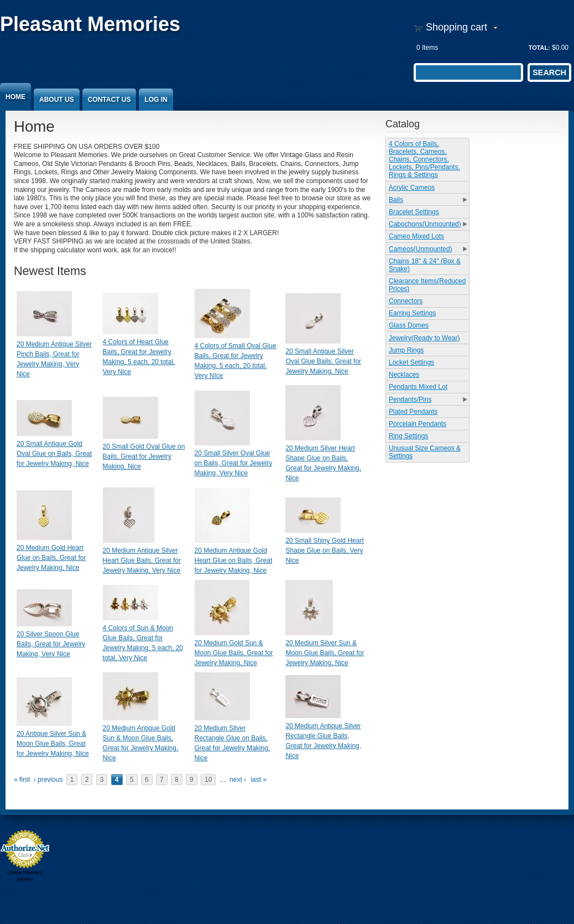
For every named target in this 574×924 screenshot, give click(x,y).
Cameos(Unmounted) (421, 249)
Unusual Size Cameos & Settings (425, 452)
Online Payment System (25, 876)
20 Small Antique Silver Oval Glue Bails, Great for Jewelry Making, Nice (323, 361)
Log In (156, 100)
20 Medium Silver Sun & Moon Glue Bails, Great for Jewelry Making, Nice (325, 653)
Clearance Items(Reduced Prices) (427, 285)
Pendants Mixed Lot (418, 387)
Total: (539, 48)
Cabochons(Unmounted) (425, 224)
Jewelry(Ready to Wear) (424, 338)
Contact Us (109, 100)
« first (22, 780)
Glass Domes (409, 325)
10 (208, 780)
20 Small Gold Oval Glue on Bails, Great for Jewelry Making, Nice (144, 456)
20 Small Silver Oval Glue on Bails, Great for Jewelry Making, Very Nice (234, 463)
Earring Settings (412, 313)
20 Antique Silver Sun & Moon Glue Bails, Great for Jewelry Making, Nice (53, 744)
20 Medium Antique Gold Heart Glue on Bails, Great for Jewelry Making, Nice (234, 560)
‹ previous (48, 780)
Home (15, 97)
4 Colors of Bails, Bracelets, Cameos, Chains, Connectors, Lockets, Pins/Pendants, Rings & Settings (424, 159)
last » (259, 780)
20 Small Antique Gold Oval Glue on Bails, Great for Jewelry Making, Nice (54, 454)
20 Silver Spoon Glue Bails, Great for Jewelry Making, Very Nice (51, 644)
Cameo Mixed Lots (416, 236)
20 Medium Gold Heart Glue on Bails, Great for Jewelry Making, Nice (51, 558)
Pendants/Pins (410, 399)
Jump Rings (406, 350)
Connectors (406, 301)
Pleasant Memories (90, 24)
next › (238, 780)
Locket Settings (411, 362)
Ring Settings (408, 436)
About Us (57, 100)
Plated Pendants (413, 412)
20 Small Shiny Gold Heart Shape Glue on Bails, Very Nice (324, 551)
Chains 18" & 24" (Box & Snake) (425, 265)
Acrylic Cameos (412, 188)
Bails (396, 200)
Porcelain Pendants (418, 424)
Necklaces (404, 375)
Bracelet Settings (414, 212)
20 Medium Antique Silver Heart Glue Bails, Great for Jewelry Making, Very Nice (142, 560)
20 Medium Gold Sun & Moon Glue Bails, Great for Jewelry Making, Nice (234, 653)
